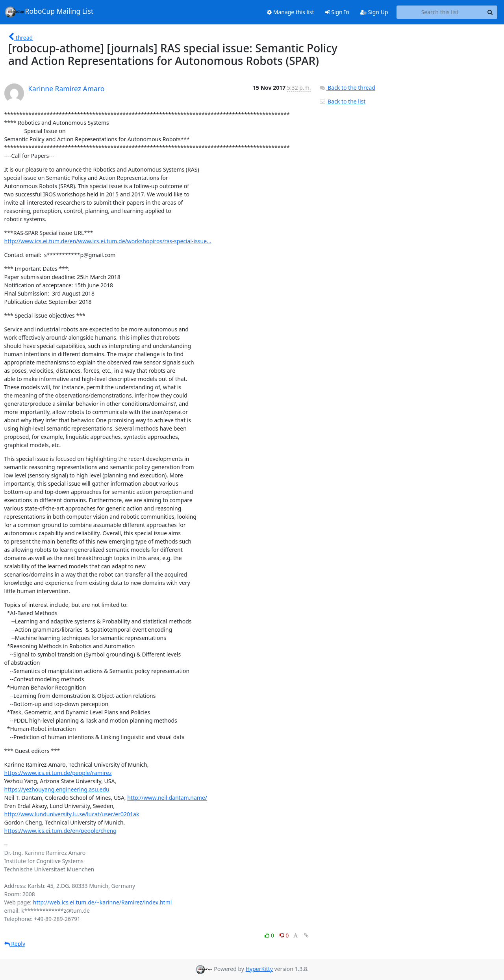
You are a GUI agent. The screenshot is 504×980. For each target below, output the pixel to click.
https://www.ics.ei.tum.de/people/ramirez (58, 773)
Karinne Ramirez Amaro (66, 89)
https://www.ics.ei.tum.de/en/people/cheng (60, 831)
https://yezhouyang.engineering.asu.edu (57, 789)
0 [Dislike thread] (284, 935)
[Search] (490, 12)
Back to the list (342, 101)
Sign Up (374, 12)
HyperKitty (259, 969)
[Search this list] (440, 12)
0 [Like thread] (270, 935)
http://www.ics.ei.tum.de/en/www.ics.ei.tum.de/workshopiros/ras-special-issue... (108, 241)
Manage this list (291, 12)
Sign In (337, 12)
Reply (15, 944)
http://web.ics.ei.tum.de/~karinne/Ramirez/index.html (103, 902)
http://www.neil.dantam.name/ (167, 798)
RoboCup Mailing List (49, 12)
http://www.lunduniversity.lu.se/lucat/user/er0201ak (72, 814)
